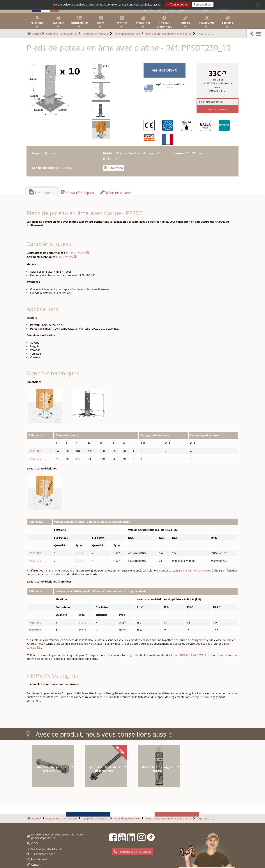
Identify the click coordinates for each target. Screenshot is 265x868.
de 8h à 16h (45, 849)
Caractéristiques (77, 192)
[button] (256, 34)
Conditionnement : (46, 168)
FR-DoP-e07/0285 (75, 253)
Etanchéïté (143, 20)
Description (42, 192)
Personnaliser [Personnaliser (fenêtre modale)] (203, 5)
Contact (33, 865)
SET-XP (192, 570)
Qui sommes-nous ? (41, 854)
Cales (101, 20)
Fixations (37, 20)
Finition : (109, 153)
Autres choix (114, 168)
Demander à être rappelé (132, 852)
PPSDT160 (35, 451)
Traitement (207, 20)
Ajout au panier (218, 109)
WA (200, 570)
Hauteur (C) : (182, 153)
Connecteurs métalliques (62, 34)
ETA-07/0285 (65, 257)
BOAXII (183, 570)
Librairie (228, 20)
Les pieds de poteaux (96, 34)
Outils (185, 20)
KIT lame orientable (164, 22)
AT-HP (207, 570)
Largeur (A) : (41, 153)
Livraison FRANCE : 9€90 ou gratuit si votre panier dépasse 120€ (55, 836)
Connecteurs (79, 20)
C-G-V (32, 843)
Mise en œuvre (116, 192)
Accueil (36, 34)
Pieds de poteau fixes (127, 34)
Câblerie (58, 20)
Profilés (122, 20)
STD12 (79, 553)
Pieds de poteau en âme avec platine (168, 34)
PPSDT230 (35, 459)
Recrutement (37, 859)
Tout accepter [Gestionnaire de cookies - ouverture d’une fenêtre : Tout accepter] (177, 5)
